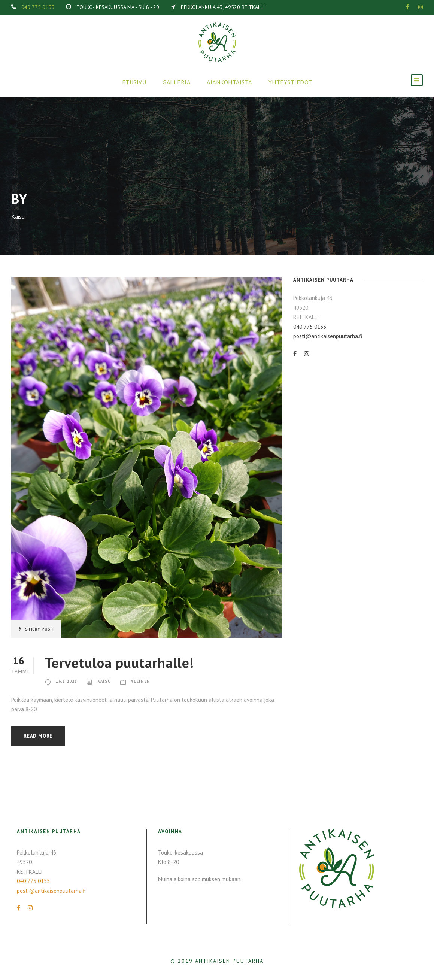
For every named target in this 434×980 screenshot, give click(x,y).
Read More (38, 736)
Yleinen (141, 681)
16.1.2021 (66, 681)
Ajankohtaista (229, 82)
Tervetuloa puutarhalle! (119, 662)
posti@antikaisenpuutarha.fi (328, 336)
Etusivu (134, 82)
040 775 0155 (38, 7)
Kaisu (104, 681)
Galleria (176, 82)
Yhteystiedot (290, 82)
